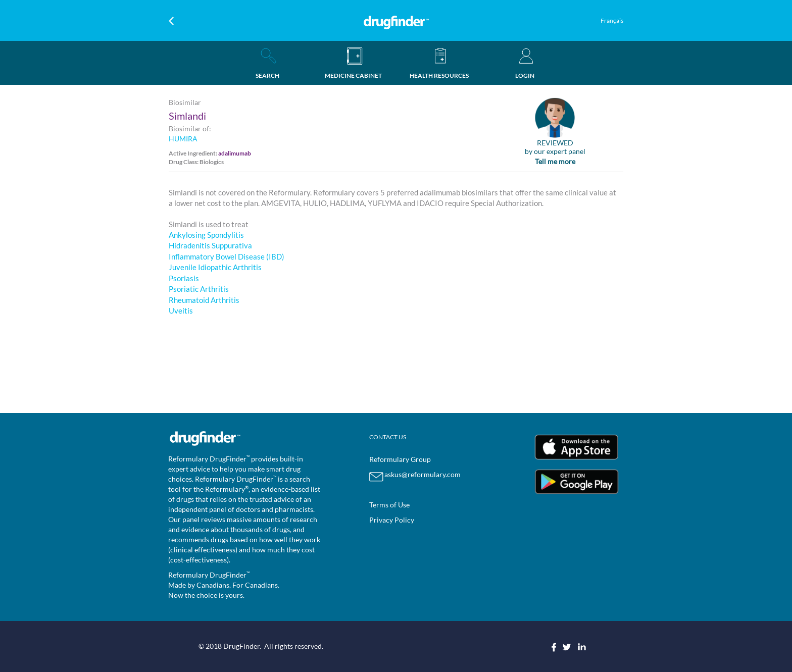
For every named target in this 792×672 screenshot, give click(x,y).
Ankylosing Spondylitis (206, 235)
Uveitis (181, 311)
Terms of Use (389, 505)
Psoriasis (184, 278)
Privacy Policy (392, 520)
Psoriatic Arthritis (199, 289)
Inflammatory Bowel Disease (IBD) (227, 256)
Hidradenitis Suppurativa (210, 245)
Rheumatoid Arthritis (204, 300)
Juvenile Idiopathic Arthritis (215, 267)
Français (612, 20)
